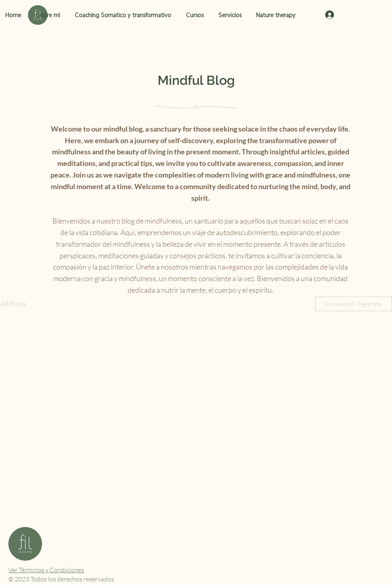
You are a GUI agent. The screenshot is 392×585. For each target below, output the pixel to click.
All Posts (13, 303)
